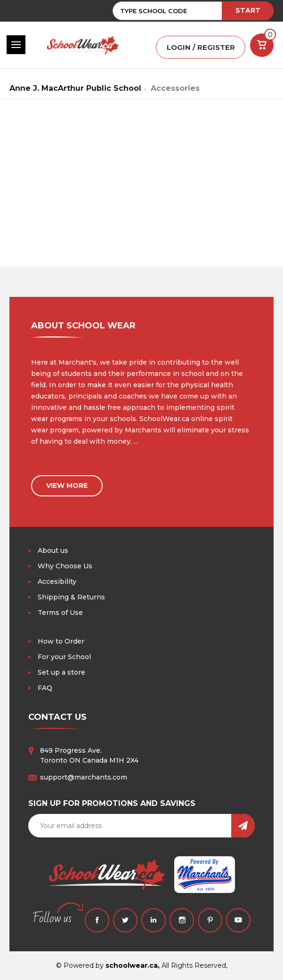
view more (67, 486)
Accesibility (57, 582)
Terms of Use (60, 613)
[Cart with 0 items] (262, 45)
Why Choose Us (65, 566)
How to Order (61, 641)
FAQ (45, 688)
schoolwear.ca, (133, 965)
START (248, 10)
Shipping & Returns (71, 597)
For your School (64, 657)
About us (53, 550)
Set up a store (61, 672)
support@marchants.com (84, 777)
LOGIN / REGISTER (201, 47)
